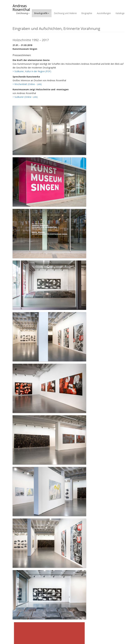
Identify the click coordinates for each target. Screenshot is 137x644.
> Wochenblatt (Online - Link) (27, 84)
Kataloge (120, 13)
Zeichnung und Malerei (65, 13)
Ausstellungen (104, 13)
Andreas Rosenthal (21, 6)
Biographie (87, 13)
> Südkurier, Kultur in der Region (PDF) (32, 71)
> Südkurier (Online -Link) (25, 97)
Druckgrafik (42, 13)
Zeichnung (23, 13)
